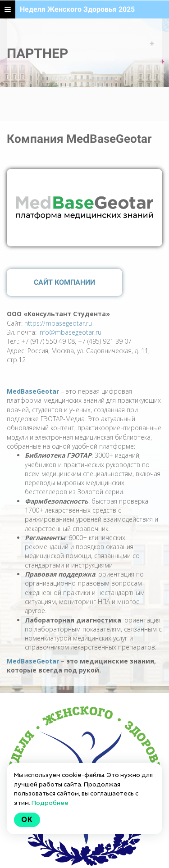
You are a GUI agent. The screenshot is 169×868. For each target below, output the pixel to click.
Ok (27, 820)
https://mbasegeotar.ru (58, 323)
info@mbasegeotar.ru (70, 332)
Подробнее (50, 803)
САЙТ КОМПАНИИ (64, 282)
